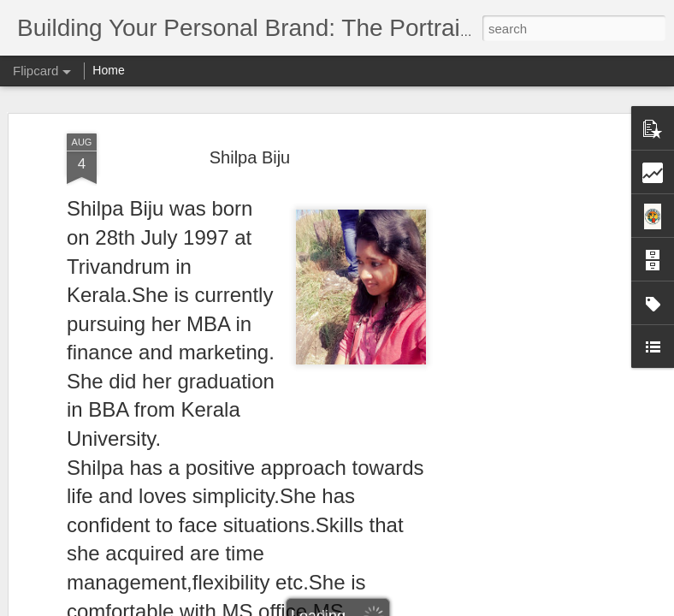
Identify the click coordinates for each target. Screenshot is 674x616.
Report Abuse (441, 607)
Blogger (390, 607)
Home (108, 70)
